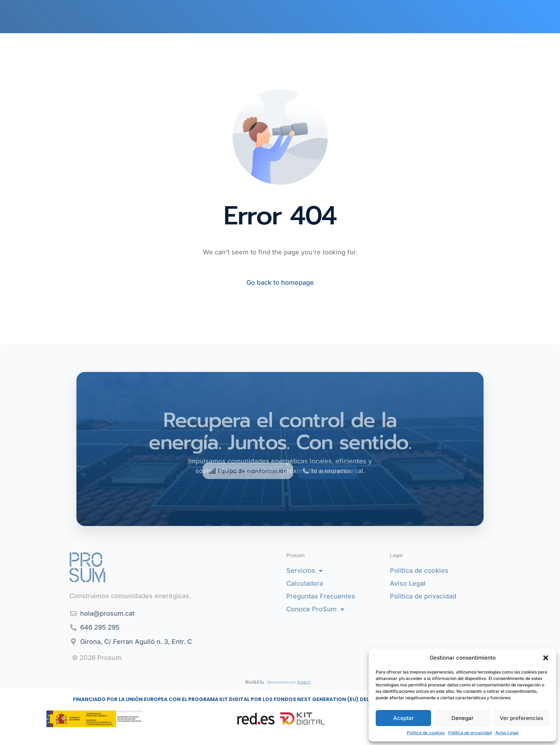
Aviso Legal (507, 733)
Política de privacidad (470, 733)
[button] (546, 658)
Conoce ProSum (344, 609)
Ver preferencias (521, 718)
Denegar (462, 718)
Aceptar (404, 718)
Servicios (333, 571)
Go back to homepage (280, 282)
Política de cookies (426, 733)
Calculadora (333, 583)
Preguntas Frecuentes (349, 596)
